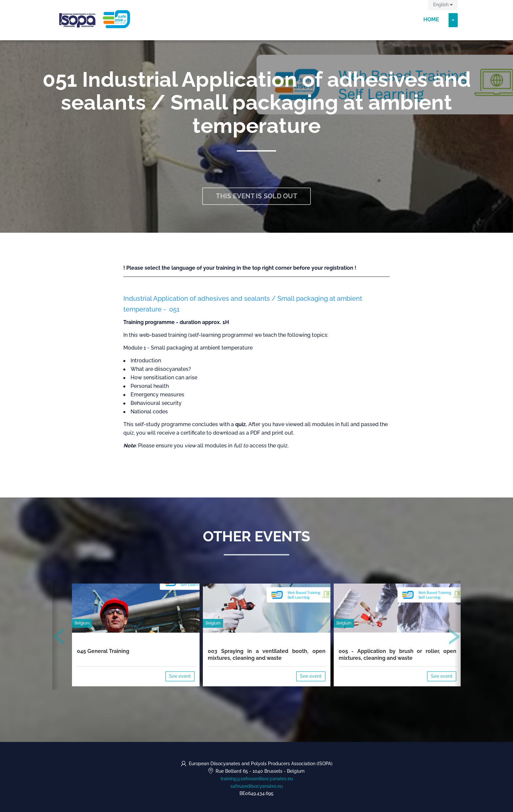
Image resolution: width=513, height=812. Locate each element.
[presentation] (59, 638)
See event (180, 676)
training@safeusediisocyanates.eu (257, 779)
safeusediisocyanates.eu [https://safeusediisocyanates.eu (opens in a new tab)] (256, 786)
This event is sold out (256, 196)
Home (431, 19)
